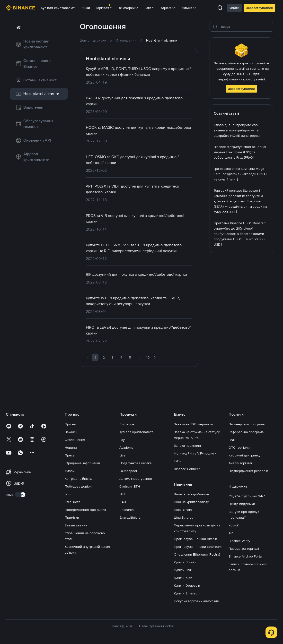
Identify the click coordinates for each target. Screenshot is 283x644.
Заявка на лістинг (188, 446)
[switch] (20, 495)
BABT (124, 502)
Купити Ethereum (187, 593)
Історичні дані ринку (244, 455)
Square (168, 8)
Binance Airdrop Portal (245, 556)
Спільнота (72, 502)
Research (127, 510)
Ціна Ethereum (185, 517)
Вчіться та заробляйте (191, 494)
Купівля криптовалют (58, 8)
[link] (39, 44)
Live (122, 455)
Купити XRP (183, 578)
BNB (232, 440)
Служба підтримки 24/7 (247, 496)
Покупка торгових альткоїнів (196, 601)
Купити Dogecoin (187, 585)
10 (148, 357)
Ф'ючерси (129, 8)
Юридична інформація (82, 463)
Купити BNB (183, 570)
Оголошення (75, 440)
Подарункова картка (135, 463)
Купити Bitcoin (185, 562)
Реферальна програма (246, 432)
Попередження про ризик (85, 510)
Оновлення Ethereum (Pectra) (197, 554)
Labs (177, 461)
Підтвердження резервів (248, 471)
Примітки (72, 517)
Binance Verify (239, 541)
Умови (70, 471)
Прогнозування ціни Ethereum (198, 547)
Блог (68, 494)
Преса (70, 455)
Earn (150, 8)
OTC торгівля (239, 447)
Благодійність (130, 517)
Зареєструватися (259, 8)
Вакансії (71, 432)
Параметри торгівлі (244, 549)
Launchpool (128, 471)
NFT (123, 494)
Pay (122, 440)
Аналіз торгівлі (240, 463)
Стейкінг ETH (130, 486)
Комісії (234, 525)
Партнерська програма (247, 424)
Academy (126, 447)
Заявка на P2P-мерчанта (193, 424)
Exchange (127, 424)
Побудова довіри (78, 486)
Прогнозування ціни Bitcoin (195, 539)
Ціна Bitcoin (183, 510)
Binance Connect (187, 469)
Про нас (71, 424)
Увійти (234, 8)
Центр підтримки (242, 504)
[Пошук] (245, 27)
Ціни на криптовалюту (191, 502)
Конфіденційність (78, 479)
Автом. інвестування (136, 479)
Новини (71, 447)
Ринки (85, 8)
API (231, 533)
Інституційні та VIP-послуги (195, 453)
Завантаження (76, 525)
